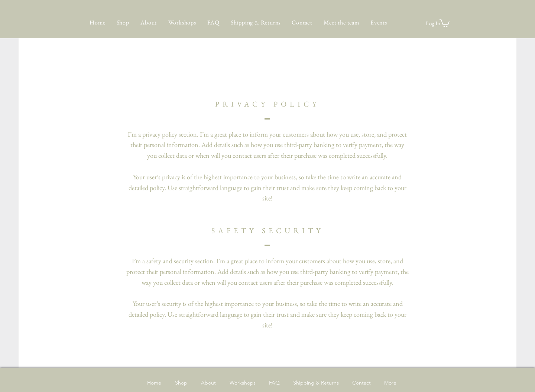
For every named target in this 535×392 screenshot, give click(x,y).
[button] (445, 23)
